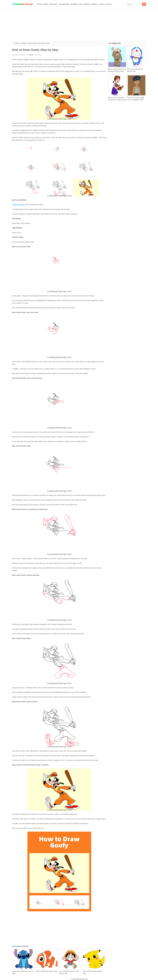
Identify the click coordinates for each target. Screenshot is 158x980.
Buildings (74, 4)
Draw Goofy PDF (19, 205)
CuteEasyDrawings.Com (80, 979)
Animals (39, 4)
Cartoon (102, 4)
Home (17, 43)
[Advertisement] (79, 24)
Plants (46, 4)
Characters (53, 4)
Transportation (64, 4)
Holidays (94, 4)
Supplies (87, 4)
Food (81, 4)
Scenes (109, 4)
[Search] (144, 4)
